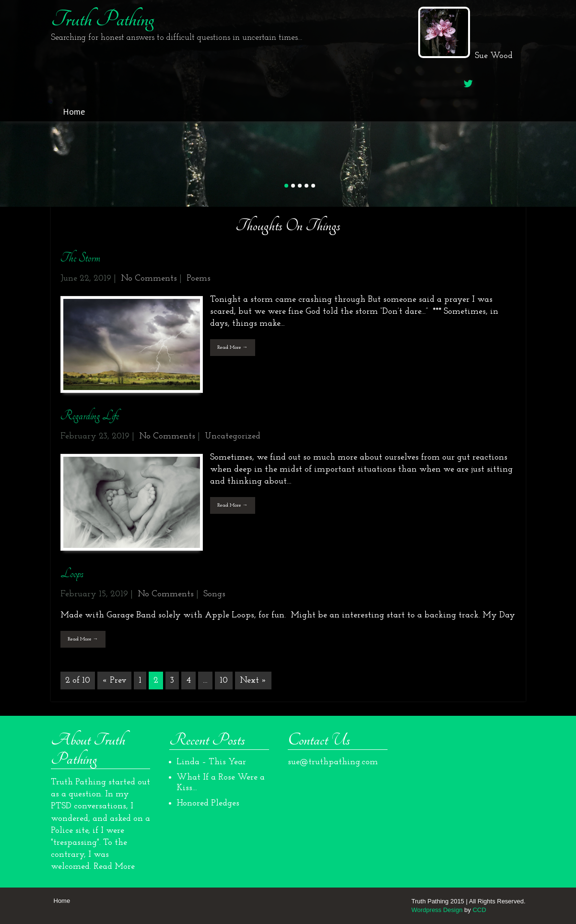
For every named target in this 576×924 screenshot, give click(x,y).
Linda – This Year (211, 762)
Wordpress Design (437, 910)
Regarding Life (90, 416)
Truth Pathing (102, 19)
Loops (72, 574)
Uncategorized (233, 436)
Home (74, 112)
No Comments (149, 278)
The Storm (80, 258)
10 (224, 681)
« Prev (114, 681)
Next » (253, 681)
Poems (199, 278)
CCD (479, 910)
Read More (114, 867)
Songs (214, 594)
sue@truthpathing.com (333, 762)
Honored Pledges (208, 803)
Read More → (233, 348)
